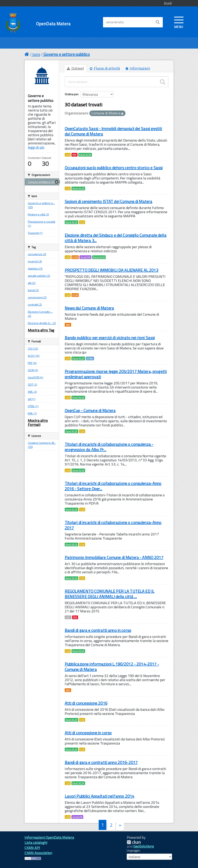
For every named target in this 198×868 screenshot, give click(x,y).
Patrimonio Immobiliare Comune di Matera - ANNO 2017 (114, 557)
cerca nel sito (115, 22)
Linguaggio (133, 851)
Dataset (76, 68)
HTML (90, 358)
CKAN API (32, 848)
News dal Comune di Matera (89, 308)
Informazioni (138, 68)
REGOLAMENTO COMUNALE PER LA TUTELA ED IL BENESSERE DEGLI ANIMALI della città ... (110, 594)
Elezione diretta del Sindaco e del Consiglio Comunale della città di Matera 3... (116, 238)
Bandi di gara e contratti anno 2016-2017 (101, 762)
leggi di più (36, 147)
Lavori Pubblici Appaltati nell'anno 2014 (100, 796)
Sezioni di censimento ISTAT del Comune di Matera (109, 201)
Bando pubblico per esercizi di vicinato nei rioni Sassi (110, 338)
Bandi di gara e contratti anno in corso (98, 630)
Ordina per (71, 94)
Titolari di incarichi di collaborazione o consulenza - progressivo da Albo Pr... (109, 447)
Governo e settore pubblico (67, 54)
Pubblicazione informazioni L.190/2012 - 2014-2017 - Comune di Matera (112, 667)
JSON (75, 257)
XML (68, 325)
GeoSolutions (144, 846)
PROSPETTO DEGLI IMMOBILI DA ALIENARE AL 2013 (111, 270)
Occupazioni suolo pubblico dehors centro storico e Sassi (114, 168)
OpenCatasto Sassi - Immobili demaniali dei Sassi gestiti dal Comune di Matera (113, 131)
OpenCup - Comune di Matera (90, 410)
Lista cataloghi (36, 843)
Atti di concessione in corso (88, 733)
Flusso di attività (105, 68)
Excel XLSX (85, 155)
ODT (68, 617)
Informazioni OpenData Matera (49, 837)
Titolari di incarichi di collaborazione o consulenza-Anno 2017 (113, 525)
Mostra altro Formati (38, 423)
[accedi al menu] (179, 22)
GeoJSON (85, 257)
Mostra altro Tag (41, 330)
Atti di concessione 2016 (86, 703)
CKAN (134, 842)
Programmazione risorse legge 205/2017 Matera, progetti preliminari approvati (116, 374)
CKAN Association (38, 853)
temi (36, 54)
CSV (68, 155)
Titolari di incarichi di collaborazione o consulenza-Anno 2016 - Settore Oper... (113, 486)
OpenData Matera (53, 24)
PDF (74, 155)
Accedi (168, 3)
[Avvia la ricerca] (158, 22)
